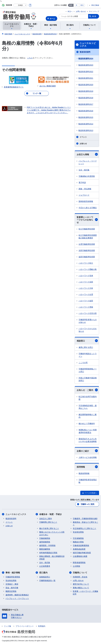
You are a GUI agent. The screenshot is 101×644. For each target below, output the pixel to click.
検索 (94, 16)
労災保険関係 (78, 538)
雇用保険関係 (45, 542)
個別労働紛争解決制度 (82, 553)
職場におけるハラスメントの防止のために (52, 533)
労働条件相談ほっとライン (88, 355)
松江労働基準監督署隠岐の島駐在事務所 (88, 237)
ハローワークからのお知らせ (88, 330)
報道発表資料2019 (86, 91)
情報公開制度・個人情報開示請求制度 (52, 558)
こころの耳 (83, 363)
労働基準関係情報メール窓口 (88, 370)
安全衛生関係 (78, 532)
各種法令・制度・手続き (51, 514)
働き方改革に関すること (49, 528)
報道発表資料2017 (86, 104)
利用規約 (42, 626)
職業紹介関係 (78, 542)
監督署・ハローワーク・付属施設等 (85, 593)
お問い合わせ (81, 11)
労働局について (80, 573)
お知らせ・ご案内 (87, 390)
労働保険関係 (45, 538)
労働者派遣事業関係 (81, 545)
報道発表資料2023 (86, 65)
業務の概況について (81, 588)
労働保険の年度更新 (87, 176)
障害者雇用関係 (79, 563)
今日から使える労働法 (88, 208)
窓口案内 (43, 573)
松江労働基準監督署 (87, 229)
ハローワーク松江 (86, 263)
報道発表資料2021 (86, 78)
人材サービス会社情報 (88, 457)
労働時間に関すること (48, 522)
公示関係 (76, 566)
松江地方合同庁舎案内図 (88, 398)
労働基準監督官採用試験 (88, 481)
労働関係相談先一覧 (47, 581)
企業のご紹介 (87, 451)
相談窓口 (87, 341)
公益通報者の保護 (80, 556)
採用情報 (87, 467)
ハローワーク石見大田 (88, 313)
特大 (82, 5)
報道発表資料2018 (86, 98)
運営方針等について (81, 584)
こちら (30, 58)
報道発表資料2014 (86, 124)
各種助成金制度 (79, 549)
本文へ (70, 11)
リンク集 (7, 626)
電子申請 (82, 183)
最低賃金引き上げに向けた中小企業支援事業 (88, 440)
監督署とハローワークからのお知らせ (87, 220)
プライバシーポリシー (25, 626)
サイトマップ (94, 11)
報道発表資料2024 (86, 58)
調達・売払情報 (85, 189)
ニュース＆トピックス (88, 45)
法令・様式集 (84, 170)
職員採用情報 (84, 473)
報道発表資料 (85, 52)
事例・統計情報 (13, 573)
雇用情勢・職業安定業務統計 (17, 595)
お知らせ (83, 144)
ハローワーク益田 (86, 301)
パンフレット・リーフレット (88, 162)
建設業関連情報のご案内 (88, 416)
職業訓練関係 (45, 549)
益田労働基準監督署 (87, 257)
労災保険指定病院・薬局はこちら (88, 407)
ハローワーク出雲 (86, 294)
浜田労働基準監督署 (87, 250)
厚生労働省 (95, 5)
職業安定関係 (11, 591)
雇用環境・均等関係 (47, 545)
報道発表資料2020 (86, 85)
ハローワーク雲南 (86, 307)
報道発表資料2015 (86, 117)
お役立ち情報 (87, 154)
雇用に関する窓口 (86, 347)
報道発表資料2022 (86, 72)
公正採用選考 (45, 566)
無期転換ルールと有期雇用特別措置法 (88, 431)
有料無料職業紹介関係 (48, 553)
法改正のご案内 (46, 519)
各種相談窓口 (45, 577)
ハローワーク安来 (86, 276)
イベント (83, 137)
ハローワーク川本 (86, 288)
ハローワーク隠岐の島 (88, 269)
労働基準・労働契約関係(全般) (85, 519)
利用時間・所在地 (80, 577)
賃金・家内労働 (12, 588)
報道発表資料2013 (86, 130)
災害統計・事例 (12, 584)
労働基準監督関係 (13, 577)
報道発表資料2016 (86, 111)
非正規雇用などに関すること (85, 528)
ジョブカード (84, 195)
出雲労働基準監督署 (87, 244)
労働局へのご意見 (87, 504)
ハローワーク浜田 (86, 282)
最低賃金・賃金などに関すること (85, 523)
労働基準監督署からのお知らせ (88, 321)
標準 (71, 5)
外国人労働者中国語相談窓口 (88, 379)
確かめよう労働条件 (87, 424)
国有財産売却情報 (86, 201)
